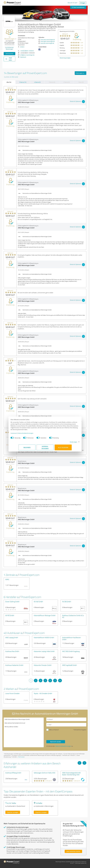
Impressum (22, 434)
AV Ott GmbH (67, 602)
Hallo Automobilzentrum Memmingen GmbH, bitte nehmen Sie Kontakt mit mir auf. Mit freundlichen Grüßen (24, 732)
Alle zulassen (63, 448)
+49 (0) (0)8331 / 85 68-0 (27, 51)
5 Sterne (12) (23, 82)
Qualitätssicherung (70, 862)
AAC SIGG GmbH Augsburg (71, 651)
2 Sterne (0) (67, 82)
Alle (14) (9, 82)
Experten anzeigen (13, 812)
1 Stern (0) (81, 82)
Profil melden (21, 757)
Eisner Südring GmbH (12, 602)
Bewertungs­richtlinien (60, 862)
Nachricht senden (56, 742)
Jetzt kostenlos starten (73, 851)
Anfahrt (22, 47)
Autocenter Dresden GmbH (43, 665)
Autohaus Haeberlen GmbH (14, 665)
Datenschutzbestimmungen (33, 434)
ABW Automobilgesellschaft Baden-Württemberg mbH (71, 774)
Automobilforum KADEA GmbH (44, 637)
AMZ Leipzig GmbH (12, 637)
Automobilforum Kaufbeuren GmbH (71, 638)
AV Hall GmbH (38, 602)
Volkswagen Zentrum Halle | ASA (44, 773)
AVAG (7, 579)
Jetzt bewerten (9, 54)
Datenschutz (78, 862)
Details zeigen (66, 443)
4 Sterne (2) (37, 82)
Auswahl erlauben (45, 448)
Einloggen (83, 3)
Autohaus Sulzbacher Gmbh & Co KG (73, 616)
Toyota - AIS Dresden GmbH (43, 693)
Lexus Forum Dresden (12, 693)
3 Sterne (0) (52, 82)
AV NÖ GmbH (10, 615)
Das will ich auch (73, 3)
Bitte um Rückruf (54, 730)
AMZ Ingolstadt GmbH (69, 665)
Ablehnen (27, 448)
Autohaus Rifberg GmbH (13, 773)
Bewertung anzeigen (65, 58)
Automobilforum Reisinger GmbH (45, 615)
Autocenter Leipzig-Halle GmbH (44, 651)
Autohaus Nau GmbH (12, 651)
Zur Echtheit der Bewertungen (9, 48)
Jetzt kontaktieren (78, 7)
